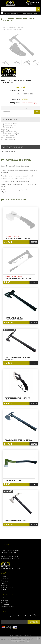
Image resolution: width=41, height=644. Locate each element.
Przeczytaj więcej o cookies (18, 642)
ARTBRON (25, 99)
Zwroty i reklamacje (7, 587)
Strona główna (5, 28)
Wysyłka (3, 583)
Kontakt (3, 590)
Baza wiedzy (5, 579)
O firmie (4, 577)
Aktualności (5, 581)
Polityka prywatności (7, 607)
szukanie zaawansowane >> (31, 13)
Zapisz (37, 112)
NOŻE (11, 28)
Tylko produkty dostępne (9, 13)
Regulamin (4, 585)
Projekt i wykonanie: (20, 635)
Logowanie (4, 600)
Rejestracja (4, 602)
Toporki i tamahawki (19, 28)
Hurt (2, 598)
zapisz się (34, 622)
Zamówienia (5, 604)
